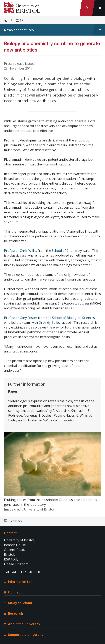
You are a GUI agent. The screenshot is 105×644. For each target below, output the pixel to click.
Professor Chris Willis (20, 251)
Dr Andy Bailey (49, 322)
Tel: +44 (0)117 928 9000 (22, 572)
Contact (10, 533)
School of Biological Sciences (73, 318)
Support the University (24, 635)
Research (13, 613)
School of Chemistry (67, 251)
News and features (19, 30)
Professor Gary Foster (21, 318)
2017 (20, 20)
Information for (18, 582)
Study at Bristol (18, 603)
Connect (13, 592)
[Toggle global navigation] (100, 8)
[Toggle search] (87, 8)
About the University (22, 624)
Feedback (16, 521)
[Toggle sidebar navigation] (100, 30)
